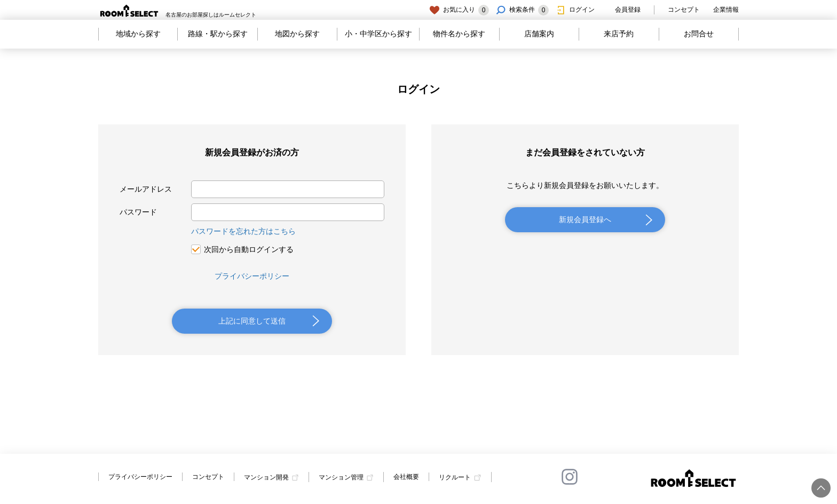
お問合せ (699, 34)
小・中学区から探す (378, 34)
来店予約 (619, 34)
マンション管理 (341, 477)
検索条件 (522, 10)
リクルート (455, 477)
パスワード (138, 212)
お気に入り (459, 10)
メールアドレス (146, 189)
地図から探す (297, 34)
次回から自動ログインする (249, 249)
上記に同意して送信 (252, 321)
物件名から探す (459, 34)
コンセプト (684, 10)
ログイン (575, 10)
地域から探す (138, 34)
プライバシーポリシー (252, 276)
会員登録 (621, 10)
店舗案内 (539, 34)
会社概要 (406, 477)
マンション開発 (266, 477)
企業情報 (726, 10)
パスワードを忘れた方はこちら (243, 231)
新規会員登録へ (585, 219)
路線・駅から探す (218, 34)
